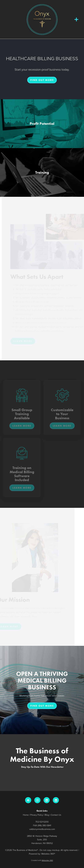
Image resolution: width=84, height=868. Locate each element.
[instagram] (37, 800)
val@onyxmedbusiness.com (42, 829)
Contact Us (56, 815)
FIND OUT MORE (42, 80)
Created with (42, 860)
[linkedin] (47, 800)
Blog (47, 815)
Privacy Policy (37, 815)
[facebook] (28, 800)
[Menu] (76, 19)
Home (26, 815)
